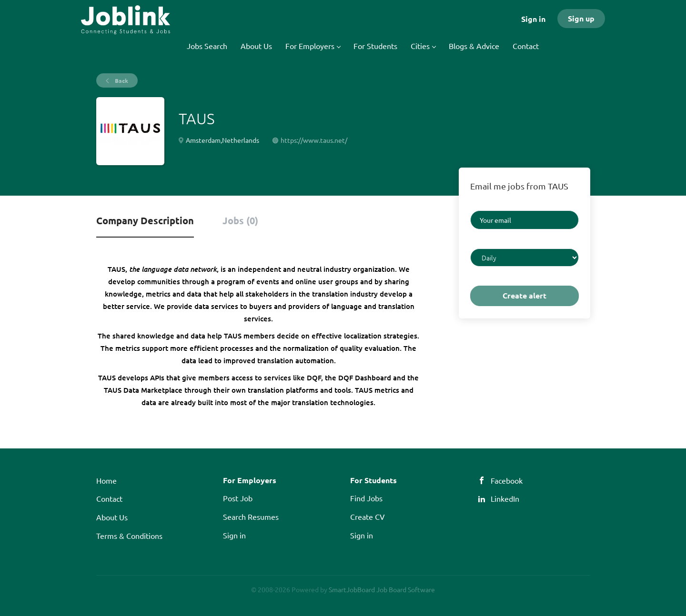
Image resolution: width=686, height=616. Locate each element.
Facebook (507, 480)
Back (121, 80)
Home (106, 480)
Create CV (368, 517)
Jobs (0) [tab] (240, 220)
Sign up (581, 18)
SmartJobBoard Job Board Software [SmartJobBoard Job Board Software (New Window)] (382, 589)
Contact (109, 498)
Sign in (533, 19)
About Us (112, 517)
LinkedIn (505, 498)
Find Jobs (366, 498)
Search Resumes (251, 517)
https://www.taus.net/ (314, 140)
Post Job (238, 498)
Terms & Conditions (129, 536)
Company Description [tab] (145, 220)
